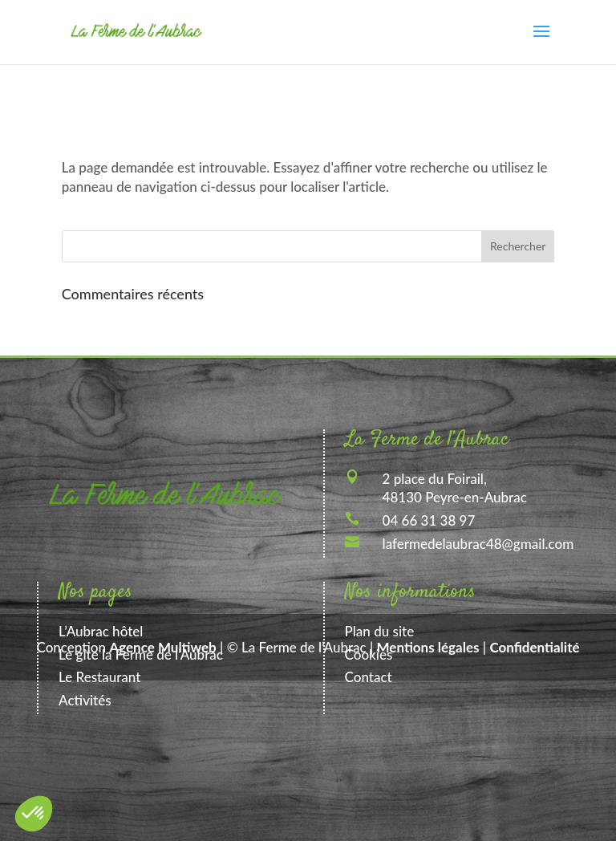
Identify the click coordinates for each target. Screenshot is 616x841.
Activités (85, 700)
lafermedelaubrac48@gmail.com (478, 544)
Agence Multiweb (162, 647)
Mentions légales (428, 647)
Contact (369, 677)
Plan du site (380, 631)
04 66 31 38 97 (429, 520)
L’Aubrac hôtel (101, 631)
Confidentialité (534, 647)
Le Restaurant (99, 677)
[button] (34, 814)
